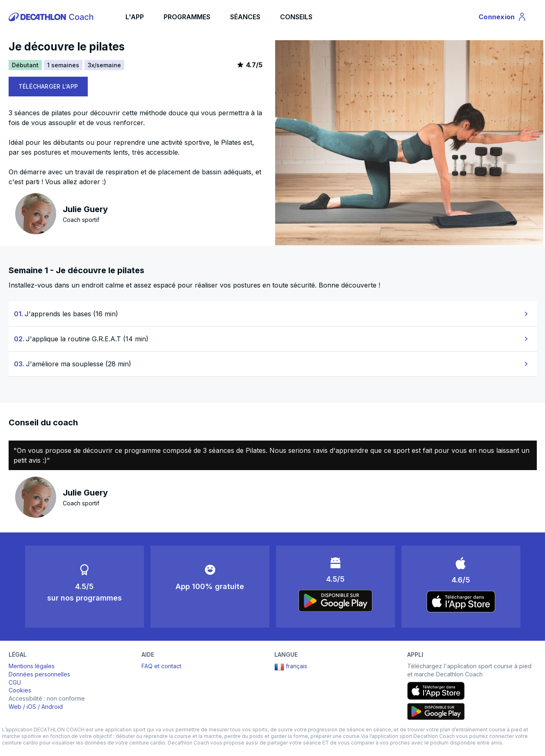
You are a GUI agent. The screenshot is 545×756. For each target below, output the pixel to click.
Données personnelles (39, 674)
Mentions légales (32, 666)
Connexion (503, 18)
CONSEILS (296, 17)
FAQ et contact (161, 666)
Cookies (20, 690)
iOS (31, 707)
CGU (15, 682)
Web (15, 707)
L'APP (135, 17)
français (291, 667)
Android (52, 707)
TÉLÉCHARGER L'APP (48, 86)
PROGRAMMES (187, 17)
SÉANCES (245, 17)
